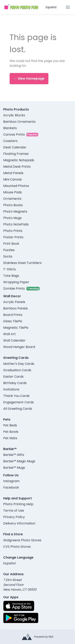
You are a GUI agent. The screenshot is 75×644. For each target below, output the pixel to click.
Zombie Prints (14, 289)
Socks (8, 256)
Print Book (11, 244)
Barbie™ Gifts (14, 455)
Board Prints (13, 315)
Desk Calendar (15, 147)
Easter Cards (13, 377)
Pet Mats (10, 438)
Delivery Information (19, 523)
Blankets (10, 128)
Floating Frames (16, 154)
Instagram (11, 481)
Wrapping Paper (16, 282)
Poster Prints (13, 237)
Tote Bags (11, 276)
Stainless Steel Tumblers (22, 263)
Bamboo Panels (15, 308)
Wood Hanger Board (19, 347)
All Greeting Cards (18, 409)
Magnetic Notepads (19, 160)
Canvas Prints (14, 134)
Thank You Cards (16, 396)
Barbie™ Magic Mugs (19, 461)
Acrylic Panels (14, 302)
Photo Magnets (15, 211)
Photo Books (13, 205)
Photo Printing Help (18, 504)
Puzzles (9, 250)
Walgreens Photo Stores (22, 540)
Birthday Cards (15, 383)
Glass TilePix (13, 321)
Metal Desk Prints (17, 167)
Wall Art (9, 334)
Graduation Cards (17, 370)
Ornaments (12, 199)
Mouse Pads (12, 192)
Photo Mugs (12, 218)
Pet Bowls (11, 432)
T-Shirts (9, 269)
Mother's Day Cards (19, 364)
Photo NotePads (16, 224)
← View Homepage (29, 79)
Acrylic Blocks (14, 115)
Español (51, 7)
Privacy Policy (14, 517)
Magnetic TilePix (16, 328)
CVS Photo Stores (17, 547)
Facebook (11, 487)
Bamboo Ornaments (19, 122)
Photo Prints (13, 231)
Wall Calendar (14, 340)
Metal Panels (13, 173)
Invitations (11, 389)
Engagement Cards (18, 402)
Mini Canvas (12, 179)
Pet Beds (10, 425)
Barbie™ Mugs (14, 468)
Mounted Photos (16, 186)
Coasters (10, 141)
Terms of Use (14, 511)
